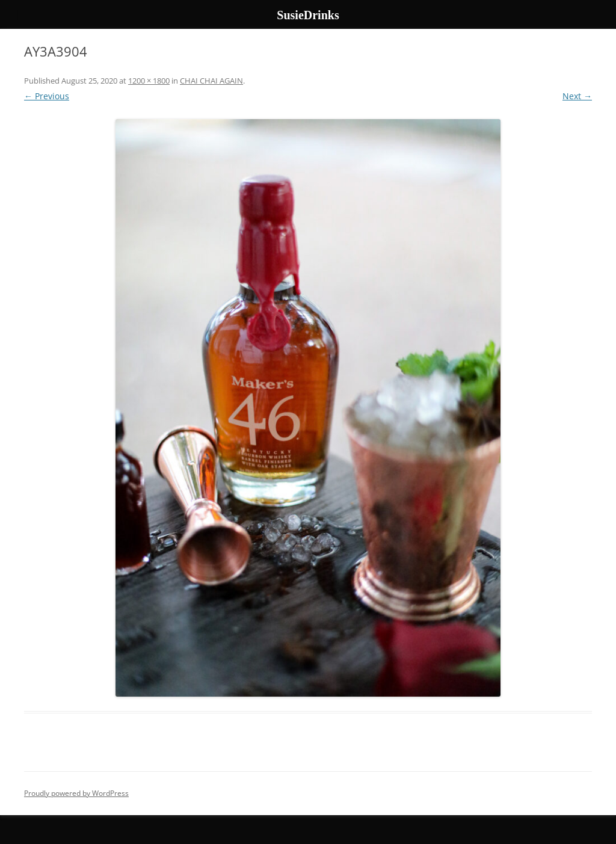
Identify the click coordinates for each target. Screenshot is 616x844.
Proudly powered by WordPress (76, 793)
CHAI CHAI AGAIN (211, 81)
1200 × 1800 (149, 81)
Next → (577, 96)
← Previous (47, 96)
